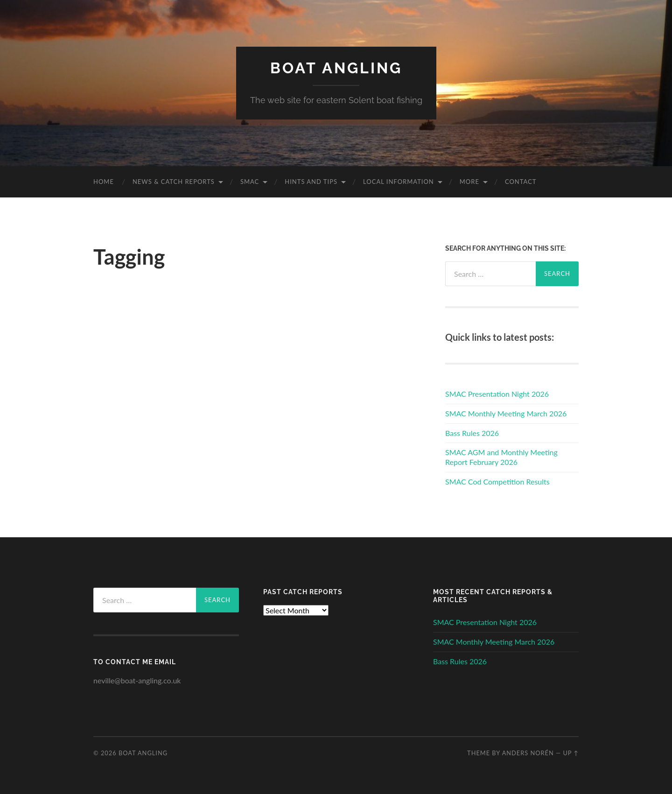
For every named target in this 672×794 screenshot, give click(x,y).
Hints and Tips (311, 182)
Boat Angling (336, 68)
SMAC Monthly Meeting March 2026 (506, 413)
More (469, 182)
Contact (521, 182)
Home (104, 182)
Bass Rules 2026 (472, 433)
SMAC (250, 182)
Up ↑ (571, 753)
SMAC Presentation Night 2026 (497, 394)
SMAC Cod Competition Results (497, 481)
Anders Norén (528, 753)
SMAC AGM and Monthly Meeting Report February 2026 (501, 457)
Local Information (399, 182)
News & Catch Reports (174, 182)
